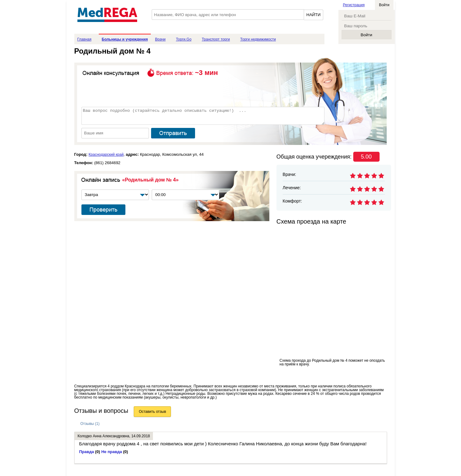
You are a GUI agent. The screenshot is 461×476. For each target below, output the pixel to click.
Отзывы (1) (90, 424)
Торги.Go (184, 39)
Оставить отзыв (152, 412)
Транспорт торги (216, 39)
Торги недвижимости (258, 39)
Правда (90, 452)
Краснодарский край (106, 155)
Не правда (115, 452)
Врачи (160, 39)
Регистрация (354, 5)
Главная (85, 39)
